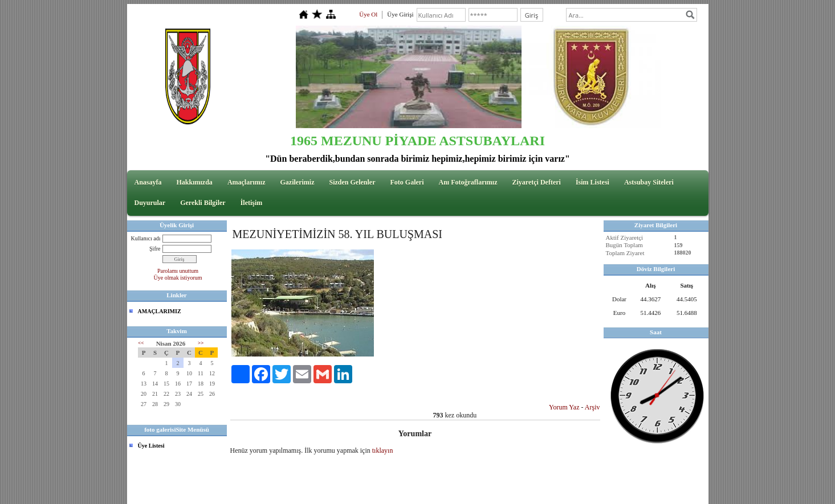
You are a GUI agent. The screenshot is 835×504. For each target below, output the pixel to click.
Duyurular (150, 203)
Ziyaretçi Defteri (536, 182)
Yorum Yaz (564, 407)
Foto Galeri (407, 182)
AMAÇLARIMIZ (160, 311)
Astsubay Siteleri (649, 182)
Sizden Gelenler (353, 182)
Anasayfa (148, 182)
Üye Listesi (151, 446)
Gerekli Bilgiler (203, 203)
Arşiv (592, 407)
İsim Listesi (592, 182)
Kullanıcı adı (146, 238)
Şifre (155, 249)
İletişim (252, 203)
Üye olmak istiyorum (178, 278)
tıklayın (383, 450)
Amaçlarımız (247, 182)
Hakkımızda (195, 182)
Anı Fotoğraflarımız (468, 182)
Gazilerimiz (298, 182)
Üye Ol (368, 14)
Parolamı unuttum (178, 271)
